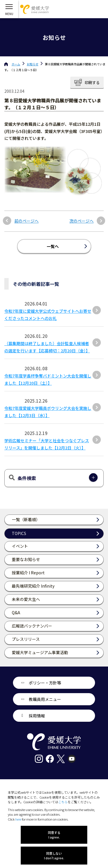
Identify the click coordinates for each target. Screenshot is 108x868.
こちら (63, 802)
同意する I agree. (54, 835)
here (18, 819)
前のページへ (26, 221)
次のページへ (82, 221)
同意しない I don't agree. (54, 856)
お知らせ (33, 64)
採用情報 (37, 716)
